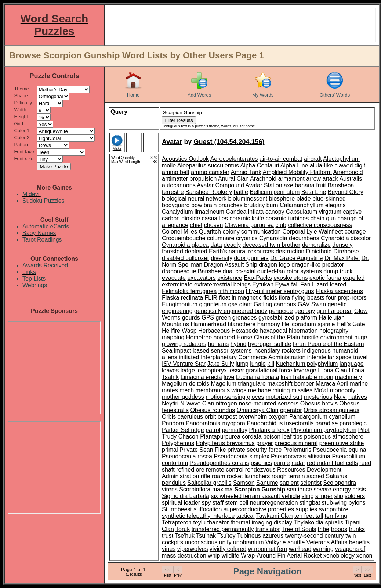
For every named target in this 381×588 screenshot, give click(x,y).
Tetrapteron (177, 522)
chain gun (323, 218)
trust (168, 536)
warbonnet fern (268, 549)
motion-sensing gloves (235, 397)
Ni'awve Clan (197, 403)
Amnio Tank (246, 172)
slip (339, 496)
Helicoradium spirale (308, 324)
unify (225, 542)
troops (339, 529)
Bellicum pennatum (275, 192)
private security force (255, 450)
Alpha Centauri (260, 165)
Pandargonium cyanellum (322, 417)
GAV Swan (312, 304)
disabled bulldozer (186, 258)
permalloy (235, 430)
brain (210, 205)
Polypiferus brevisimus (225, 443)
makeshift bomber (291, 384)
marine (359, 384)
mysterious (318, 397)
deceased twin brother (271, 245)
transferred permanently (223, 529)
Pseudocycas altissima (301, 456)
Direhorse (346, 251)
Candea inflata (245, 212)
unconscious (201, 542)
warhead (300, 549)
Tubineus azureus (260, 536)
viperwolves (193, 549)
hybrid (239, 344)
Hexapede (245, 331)
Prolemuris (297, 450)
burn (272, 205)
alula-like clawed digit (338, 165)
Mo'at (321, 390)
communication (261, 232)
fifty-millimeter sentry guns (280, 291)
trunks (357, 529)
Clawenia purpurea (249, 225)
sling (308, 496)
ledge (188, 370)
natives (358, 397)
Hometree (199, 337)
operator (291, 410)
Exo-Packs (258, 278)
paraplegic (353, 423)
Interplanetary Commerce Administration (253, 357)
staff (218, 503)
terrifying (336, 516)
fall (295, 284)
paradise (326, 423)
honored (224, 337)
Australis (351, 179)
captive (353, 212)
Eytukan (263, 284)
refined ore (190, 470)
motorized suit (284, 397)
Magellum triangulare (238, 384)
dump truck (338, 271)
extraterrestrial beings (222, 284)
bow (197, 205)
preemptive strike (342, 443)
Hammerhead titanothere (223, 324)
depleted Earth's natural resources (229, 251)
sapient (289, 483)
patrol (213, 430)
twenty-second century (315, 536)
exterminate (177, 284)
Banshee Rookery (209, 192)
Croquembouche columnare (198, 238)
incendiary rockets (277, 351)
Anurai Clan (233, 179)
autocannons (179, 185)
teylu (199, 522)
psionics (261, 463)
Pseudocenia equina (340, 450)
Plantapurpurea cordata (231, 437)
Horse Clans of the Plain (268, 337)
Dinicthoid (319, 251)
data (216, 245)
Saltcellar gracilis (209, 483)
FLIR (211, 298)
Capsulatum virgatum (314, 212)
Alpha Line (294, 165)
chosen (214, 225)
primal (170, 450)
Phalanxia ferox (269, 430)
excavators (201, 278)
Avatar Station (264, 185)
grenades (245, 318)
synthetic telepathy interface (198, 516)
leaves (170, 370)
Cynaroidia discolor (346, 238)
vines (169, 549)
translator (268, 529)
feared (338, 284)
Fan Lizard (314, 284)
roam (218, 476)
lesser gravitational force (260, 370)
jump (242, 364)
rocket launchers (248, 476)
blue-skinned (329, 199)
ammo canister (210, 172)
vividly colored (228, 549)
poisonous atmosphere (334, 437)
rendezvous (260, 470)
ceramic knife (247, 218)
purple (282, 463)
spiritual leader (181, 503)
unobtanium (248, 542)
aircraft (313, 159)
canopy (275, 212)
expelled (354, 278)
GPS (208, 318)
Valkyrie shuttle (285, 542)
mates (170, 390)
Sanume (267, 483)
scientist (311, 483)
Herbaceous (214, 331)
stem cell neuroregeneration (261, 503)
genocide (281, 311)
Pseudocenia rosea (187, 456)
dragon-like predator (318, 265)
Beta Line (314, 192)
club (281, 225)
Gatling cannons (275, 304)
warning (323, 549)
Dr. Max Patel (342, 258)
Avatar (172, 142)
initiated (189, 357)
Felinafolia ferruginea (189, 291)
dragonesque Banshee (191, 271)
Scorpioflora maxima (206, 489)
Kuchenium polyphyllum (307, 364)
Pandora (173, 423)
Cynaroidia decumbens (289, 238)
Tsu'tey (226, 536)
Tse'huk (185, 536)
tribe (324, 529)
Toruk (183, 529)
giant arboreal (335, 311)
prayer (264, 443)
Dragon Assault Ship (231, 265)
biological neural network (194, 199)
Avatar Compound (220, 185)
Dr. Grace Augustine (296, 258)
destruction (290, 251)
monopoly (343, 390)
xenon (364, 555)
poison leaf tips (283, 437)
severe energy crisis (340, 489)
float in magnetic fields (248, 298)
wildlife (231, 555)
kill (271, 364)
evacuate (174, 278)
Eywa (282, 284)
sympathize (334, 509)
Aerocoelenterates (234, 159)
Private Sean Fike (203, 450)
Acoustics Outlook (185, 159)
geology (305, 311)
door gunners (251, 258)
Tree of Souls (299, 529)
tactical (246, 516)
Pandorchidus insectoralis (280, 423)
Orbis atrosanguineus (331, 410)
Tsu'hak (206, 536)
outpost (227, 417)
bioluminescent (248, 199)
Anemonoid (348, 172)
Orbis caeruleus (182, 417)
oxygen (278, 417)
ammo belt (176, 172)
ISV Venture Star (184, 364)
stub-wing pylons (344, 503)
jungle (258, 364)
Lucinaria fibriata (257, 377)
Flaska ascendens (339, 291)
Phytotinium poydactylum (324, 430)
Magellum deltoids (186, 384)
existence (230, 278)
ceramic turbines (287, 218)
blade (303, 199)
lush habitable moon (307, 377)
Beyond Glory (346, 192)
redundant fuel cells (332, 463)
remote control (225, 470)
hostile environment (327, 337)
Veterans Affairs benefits (338, 542)
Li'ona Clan (333, 370)
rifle (206, 476)
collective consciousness (320, 225)
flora (284, 298)
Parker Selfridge (183, 430)
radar (298, 463)
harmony (269, 324)
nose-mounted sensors (268, 403)
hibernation (303, 331)
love (229, 377)
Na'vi (340, 397)
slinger (324, 496)
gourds (191, 318)
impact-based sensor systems (213, 351)
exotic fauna (325, 278)
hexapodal (273, 331)
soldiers (355, 496)
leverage (305, 370)
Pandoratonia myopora (215, 423)
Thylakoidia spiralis (318, 522)
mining (281, 390)
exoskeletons (291, 278)
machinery (348, 377)
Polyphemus (178, 443)
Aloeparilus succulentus (208, 165)
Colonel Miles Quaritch (191, 232)
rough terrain (288, 476)
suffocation (208, 509)
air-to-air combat (281, 159)
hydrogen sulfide (270, 344)
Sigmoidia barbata (186, 496)
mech (187, 390)
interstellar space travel (338, 357)
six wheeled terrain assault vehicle (255, 496)
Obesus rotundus (213, 410)
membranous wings (221, 390)
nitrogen (226, 403)
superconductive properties (259, 509)
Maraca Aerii (332, 384)
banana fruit (310, 185)
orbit (211, 417)
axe (289, 185)
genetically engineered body (231, 311)
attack (331, 179)
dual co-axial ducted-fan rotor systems (272, 271)
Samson (244, 483)
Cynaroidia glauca (185, 245)
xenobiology (339, 555)
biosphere (282, 199)
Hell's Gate (351, 324)
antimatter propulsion (189, 179)
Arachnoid (263, 179)
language (352, 364)
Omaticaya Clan (258, 410)
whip (214, 555)
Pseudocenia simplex (241, 456)
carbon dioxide (181, 218)
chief (196, 225)
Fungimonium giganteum (194, 304)
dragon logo (274, 265)
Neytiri (170, 403)
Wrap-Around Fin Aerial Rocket (281, 555)
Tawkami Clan (275, 516)
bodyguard (176, 205)
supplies (306, 509)
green (223, 318)
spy (206, 503)
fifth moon (231, 291)
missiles (302, 390)
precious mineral (296, 443)
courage (355, 232)
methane (260, 390)
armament (291, 179)
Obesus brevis (319, 403)
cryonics (247, 238)
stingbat (310, 503)
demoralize (316, 245)
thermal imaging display (261, 522)
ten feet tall (309, 516)
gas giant (240, 304)
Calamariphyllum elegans (313, 205)
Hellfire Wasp (179, 331)
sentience (300, 489)
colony (231, 232)
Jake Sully (221, 364)
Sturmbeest (177, 509)
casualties (215, 218)
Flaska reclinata (182, 298)
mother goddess (183, 397)
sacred (315, 476)
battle (241, 192)
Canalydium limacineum (193, 212)
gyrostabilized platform (288, 318)
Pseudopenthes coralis (219, 463)
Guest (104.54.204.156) (229, 142)
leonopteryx (212, 370)
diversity (222, 258)
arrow (313, 179)
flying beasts (308, 298)
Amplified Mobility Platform (297, 172)
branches (231, 205)
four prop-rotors (346, 298)
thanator (218, 522)
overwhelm (253, 417)
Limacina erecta (201, 377)
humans (218, 344)
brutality (254, 205)
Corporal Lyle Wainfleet (313, 232)
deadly (232, 245)
